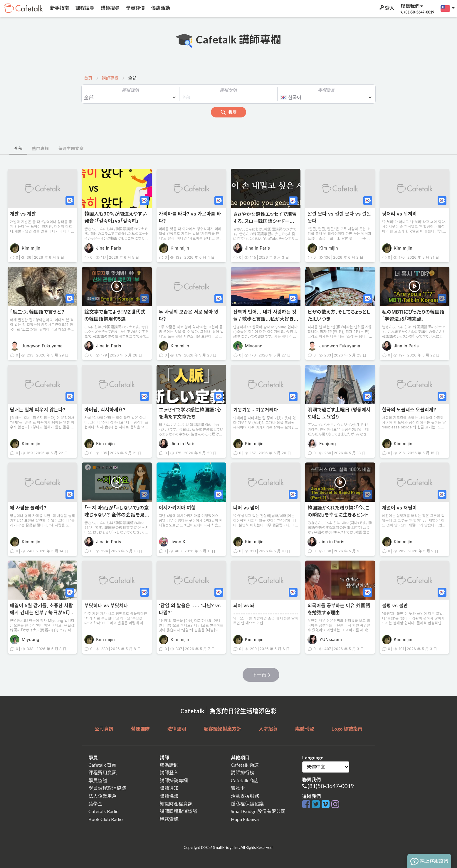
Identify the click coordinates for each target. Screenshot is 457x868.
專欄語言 (327, 90)
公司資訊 (104, 729)
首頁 (88, 78)
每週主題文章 (71, 148)
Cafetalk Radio (104, 811)
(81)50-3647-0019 (331, 786)
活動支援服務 (245, 796)
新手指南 (59, 8)
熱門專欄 (41, 148)
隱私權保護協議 (247, 804)
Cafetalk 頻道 (245, 765)
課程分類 (228, 90)
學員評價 (135, 8)
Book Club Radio (106, 819)
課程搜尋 (84, 8)
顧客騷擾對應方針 (222, 729)
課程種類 (130, 90)
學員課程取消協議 (107, 788)
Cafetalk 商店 (245, 780)
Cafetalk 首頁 (102, 765)
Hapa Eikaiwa (245, 819)
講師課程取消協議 (179, 811)
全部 (18, 148)
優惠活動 (160, 8)
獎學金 (95, 804)
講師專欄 (110, 78)
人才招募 (268, 729)
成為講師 (169, 765)
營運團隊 (140, 729)
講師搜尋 (110, 8)
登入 (386, 8)
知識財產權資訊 (176, 804)
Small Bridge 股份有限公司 (258, 811)
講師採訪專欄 (174, 780)
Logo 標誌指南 (347, 729)
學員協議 (98, 780)
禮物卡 (238, 788)
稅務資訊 (169, 819)
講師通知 (169, 788)
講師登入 (169, 772)
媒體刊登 (305, 729)
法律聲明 (177, 729)
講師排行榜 (243, 772)
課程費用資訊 (103, 772)
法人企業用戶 (103, 796)
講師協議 (169, 796)
